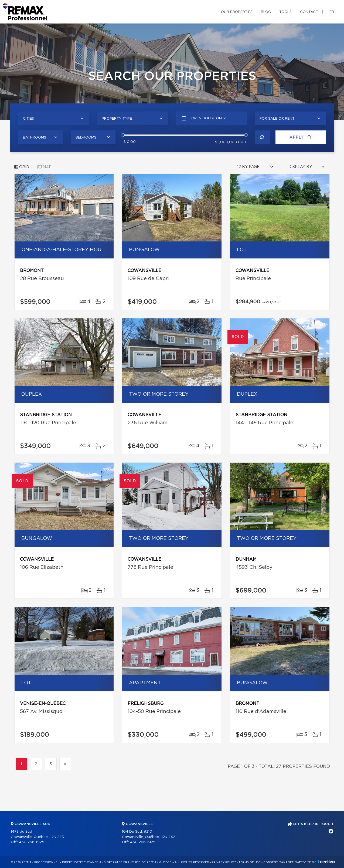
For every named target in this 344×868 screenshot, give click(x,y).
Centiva (326, 862)
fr (332, 12)
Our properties (237, 12)
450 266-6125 (32, 842)
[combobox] (54, 118)
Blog (266, 12)
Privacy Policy (224, 862)
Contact (309, 12)
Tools (285, 12)
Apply (300, 137)
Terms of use (250, 862)
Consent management (282, 862)
